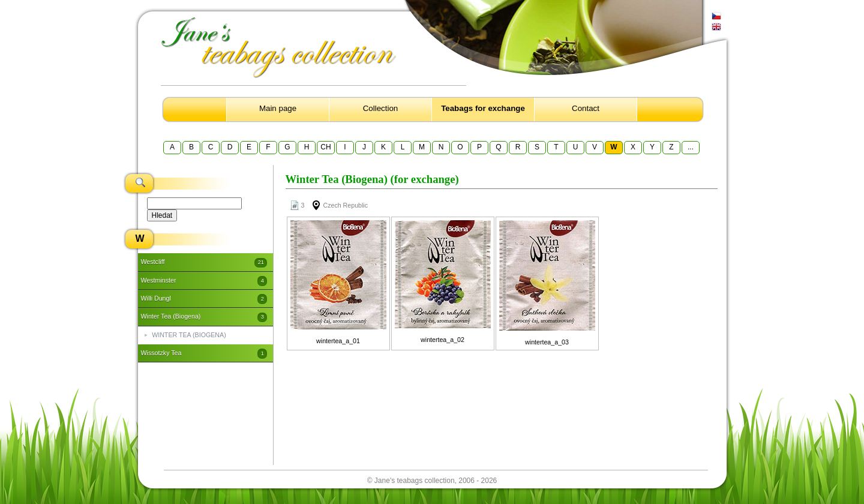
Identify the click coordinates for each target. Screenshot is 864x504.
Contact (586, 108)
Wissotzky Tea (204, 353)
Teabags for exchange (483, 108)
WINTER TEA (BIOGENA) (189, 335)
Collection (381, 108)
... (691, 147)
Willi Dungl (204, 299)
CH (325, 147)
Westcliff (204, 263)
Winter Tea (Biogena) (204, 317)
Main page (278, 108)
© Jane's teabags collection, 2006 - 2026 (432, 481)
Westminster (204, 281)
